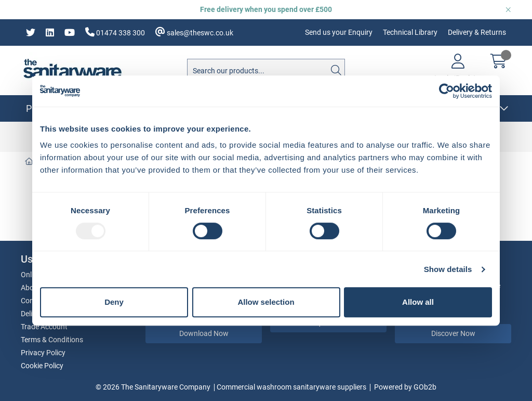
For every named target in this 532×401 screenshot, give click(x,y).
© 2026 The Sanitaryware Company (153, 387)
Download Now (204, 333)
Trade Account (44, 327)
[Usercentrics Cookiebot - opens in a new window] (447, 91)
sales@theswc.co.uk (194, 32)
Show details (448, 269)
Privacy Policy (43, 353)
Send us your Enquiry (339, 32)
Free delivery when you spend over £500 (266, 9)
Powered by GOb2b (405, 387)
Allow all (418, 302)
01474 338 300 (115, 32)
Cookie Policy (42, 366)
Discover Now (453, 333)
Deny (114, 302)
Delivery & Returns (477, 32)
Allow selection (266, 302)
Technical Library (410, 32)
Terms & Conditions (52, 340)
